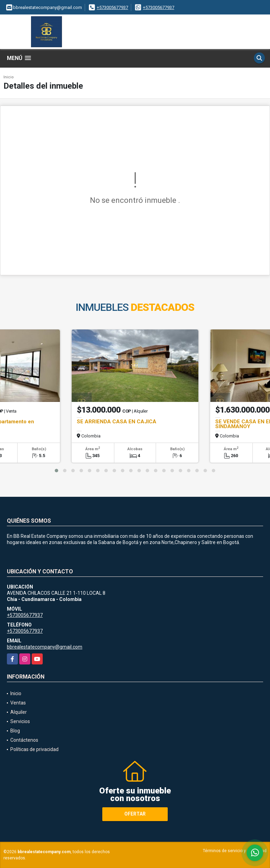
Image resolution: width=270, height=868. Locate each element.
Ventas (18, 703)
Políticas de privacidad (34, 749)
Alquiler (19, 712)
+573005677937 (112, 7)
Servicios (20, 721)
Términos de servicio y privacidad (235, 851)
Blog (15, 731)
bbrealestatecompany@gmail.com (45, 647)
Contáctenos (24, 740)
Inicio (9, 77)
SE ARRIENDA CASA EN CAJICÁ (117, 422)
